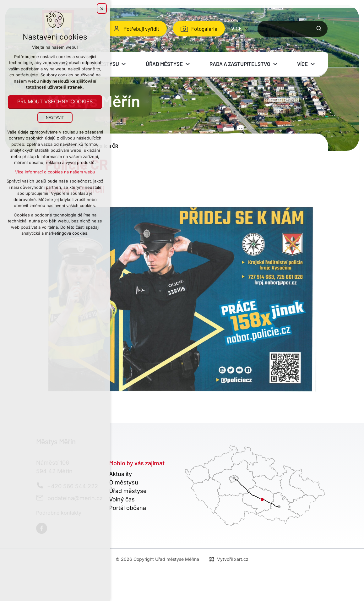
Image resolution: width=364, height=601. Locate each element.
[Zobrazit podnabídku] (247, 29)
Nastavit (55, 117)
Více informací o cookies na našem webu (55, 172)
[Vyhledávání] (319, 29)
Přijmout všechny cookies (55, 102)
